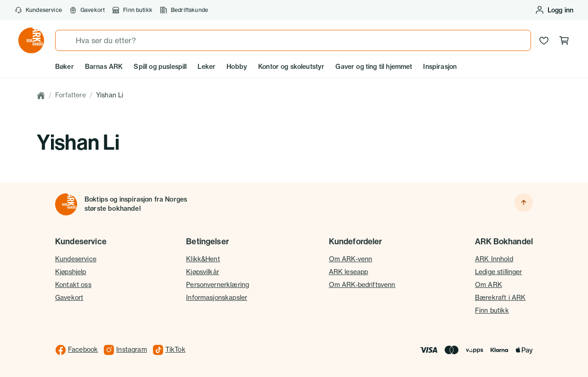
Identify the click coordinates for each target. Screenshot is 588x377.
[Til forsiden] (66, 204)
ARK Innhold (494, 259)
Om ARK (489, 285)
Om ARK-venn (351, 259)
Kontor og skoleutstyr (291, 67)
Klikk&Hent (203, 259)
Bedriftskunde (184, 10)
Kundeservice (38, 10)
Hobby (237, 67)
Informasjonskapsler (217, 298)
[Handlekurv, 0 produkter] (564, 40)
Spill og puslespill (160, 67)
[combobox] (293, 40)
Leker (206, 67)
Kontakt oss (73, 285)
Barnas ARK (104, 67)
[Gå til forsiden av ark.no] (31, 40)
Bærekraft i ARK (500, 298)
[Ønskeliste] (544, 40)
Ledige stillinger (499, 272)
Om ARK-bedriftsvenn (362, 285)
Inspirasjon (440, 67)
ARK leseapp (349, 272)
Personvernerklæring (218, 285)
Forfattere (71, 95)
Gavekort (87, 10)
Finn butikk (132, 10)
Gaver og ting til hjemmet (374, 67)
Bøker (65, 67)
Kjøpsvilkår (203, 272)
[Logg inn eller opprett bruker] (554, 10)
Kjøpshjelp (71, 272)
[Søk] (66, 40)
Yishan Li (110, 95)
